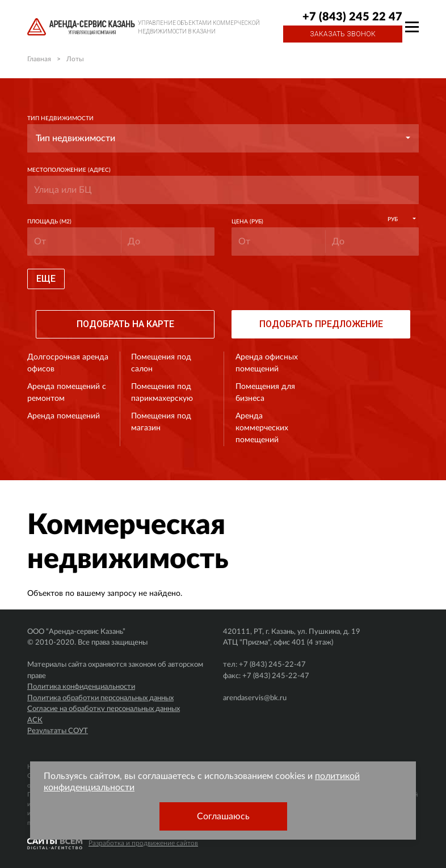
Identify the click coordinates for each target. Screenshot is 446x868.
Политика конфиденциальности (81, 687)
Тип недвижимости (60, 118)
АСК (35, 720)
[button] (223, 138)
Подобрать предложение (321, 324)
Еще (46, 279)
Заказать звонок (343, 34)
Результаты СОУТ (58, 731)
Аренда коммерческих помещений (262, 428)
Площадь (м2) (49, 222)
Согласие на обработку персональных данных (104, 709)
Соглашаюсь (223, 816)
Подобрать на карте (125, 324)
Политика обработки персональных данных (100, 698)
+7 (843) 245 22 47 (352, 17)
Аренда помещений (64, 416)
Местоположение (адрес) (69, 170)
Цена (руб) (247, 222)
